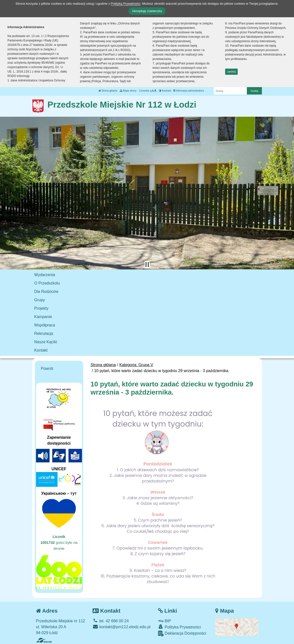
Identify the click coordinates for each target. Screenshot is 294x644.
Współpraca (45, 325)
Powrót (47, 369)
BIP (165, 621)
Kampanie (43, 317)
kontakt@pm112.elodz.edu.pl (122, 627)
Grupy (40, 300)
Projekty (41, 308)
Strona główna (108, 91)
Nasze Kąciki (46, 342)
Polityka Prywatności (179, 627)
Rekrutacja (44, 333)
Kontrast (165, 91)
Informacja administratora (189, 91)
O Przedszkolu (47, 283)
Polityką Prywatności (126, 4)
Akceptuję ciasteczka (147, 11)
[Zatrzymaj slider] (147, 265)
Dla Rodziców (46, 292)
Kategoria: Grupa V (136, 365)
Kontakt (41, 350)
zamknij (232, 72)
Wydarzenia (45, 275)
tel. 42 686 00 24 (111, 621)
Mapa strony (128, 91)
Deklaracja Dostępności (182, 634)
